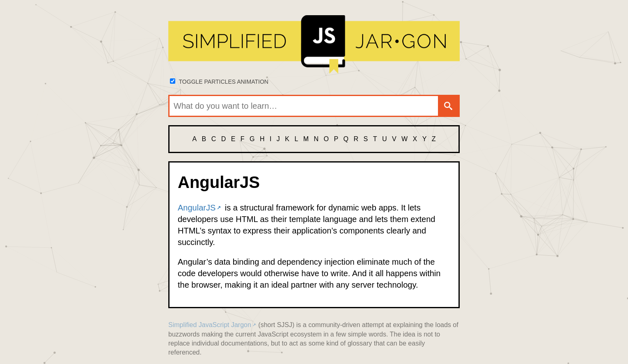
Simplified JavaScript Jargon (210, 325)
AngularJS (197, 208)
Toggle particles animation (224, 82)
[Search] (448, 106)
